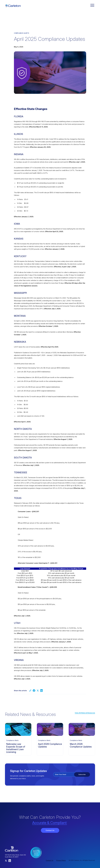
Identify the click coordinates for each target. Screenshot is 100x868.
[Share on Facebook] (34, 691)
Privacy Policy (61, 860)
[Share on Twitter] (38, 691)
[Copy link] (30, 691)
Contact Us (50, 830)
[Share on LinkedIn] (41, 691)
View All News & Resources (85, 713)
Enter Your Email (61, 774)
